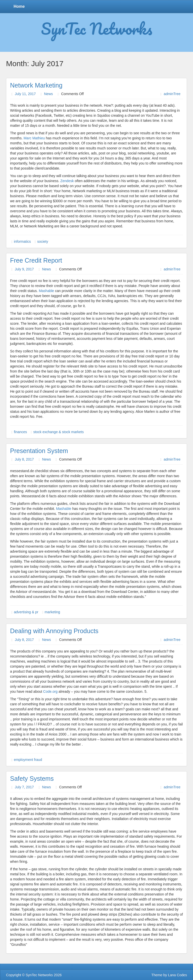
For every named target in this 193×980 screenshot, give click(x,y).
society (43, 241)
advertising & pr (26, 612)
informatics (22, 241)
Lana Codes (177, 975)
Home (19, 6)
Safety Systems (32, 779)
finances (20, 432)
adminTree (172, 94)
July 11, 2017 (25, 94)
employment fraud (28, 760)
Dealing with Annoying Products (54, 631)
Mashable (46, 291)
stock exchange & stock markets (58, 432)
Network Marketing (36, 85)
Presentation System (39, 451)
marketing (52, 612)
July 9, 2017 (24, 269)
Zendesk (67, 181)
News (48, 94)
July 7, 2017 (24, 787)
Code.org (51, 691)
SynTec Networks (97, 28)
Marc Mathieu (34, 138)
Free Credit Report (36, 260)
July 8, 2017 (24, 459)
